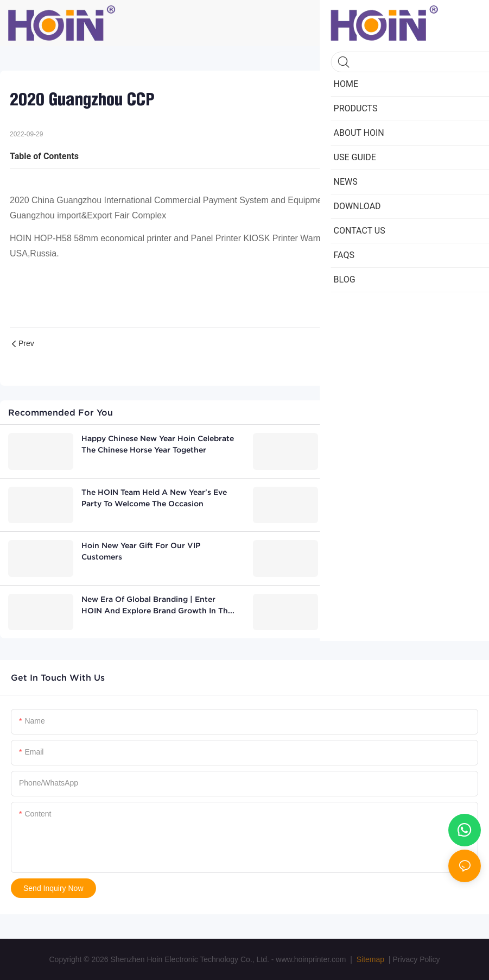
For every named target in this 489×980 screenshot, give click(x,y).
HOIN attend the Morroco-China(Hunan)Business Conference (392, 605)
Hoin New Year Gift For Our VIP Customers (141, 551)
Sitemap (369, 959)
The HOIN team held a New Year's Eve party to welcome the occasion (154, 498)
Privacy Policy (416, 959)
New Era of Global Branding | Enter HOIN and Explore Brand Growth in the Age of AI (157, 606)
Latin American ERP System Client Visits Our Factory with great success (403, 551)
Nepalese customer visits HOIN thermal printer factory (402, 498)
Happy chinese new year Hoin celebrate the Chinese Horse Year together (158, 444)
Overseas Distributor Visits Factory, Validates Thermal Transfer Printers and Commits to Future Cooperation (402, 445)
